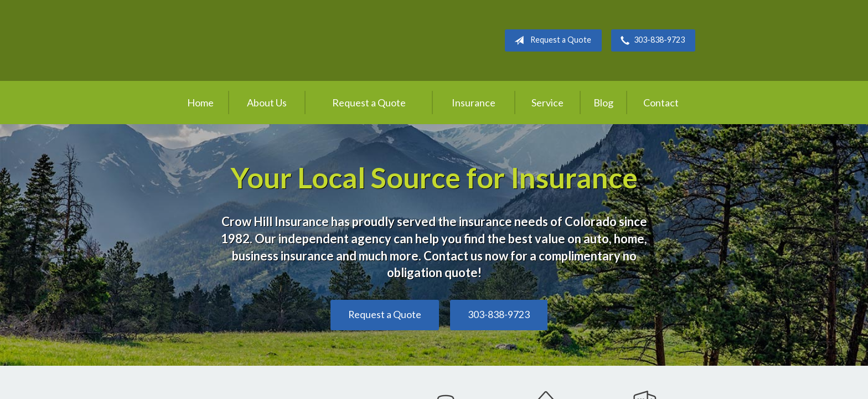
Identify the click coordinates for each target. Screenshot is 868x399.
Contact (661, 103)
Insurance (474, 103)
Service (547, 103)
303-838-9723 (650, 40)
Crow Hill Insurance (262, 40)
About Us (267, 103)
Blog (603, 103)
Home (200, 103)
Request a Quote (551, 40)
